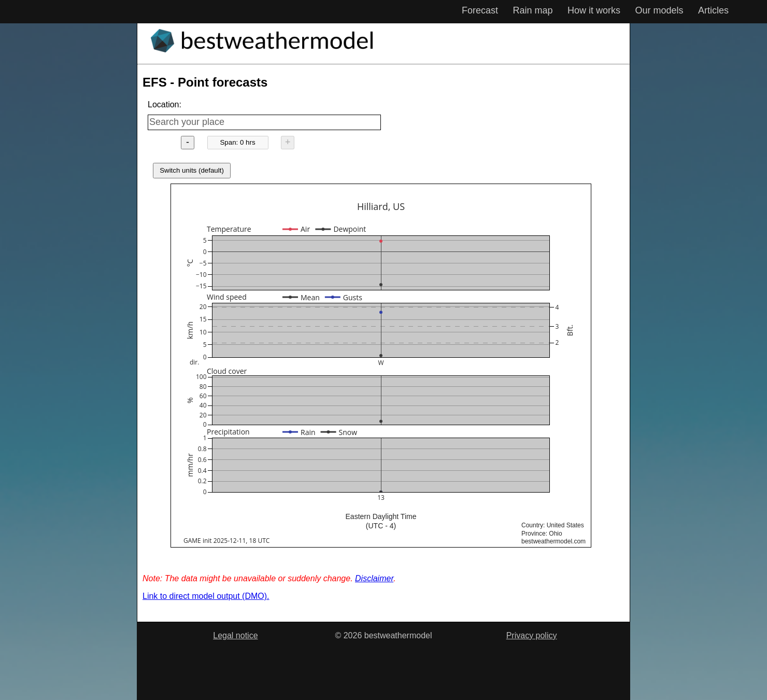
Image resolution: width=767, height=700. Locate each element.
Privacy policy (532, 635)
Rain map (533, 10)
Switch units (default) (192, 170)
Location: (165, 104)
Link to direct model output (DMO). (206, 596)
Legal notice (235, 635)
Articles (713, 10)
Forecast (480, 10)
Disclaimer (374, 578)
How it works (594, 10)
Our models (659, 10)
